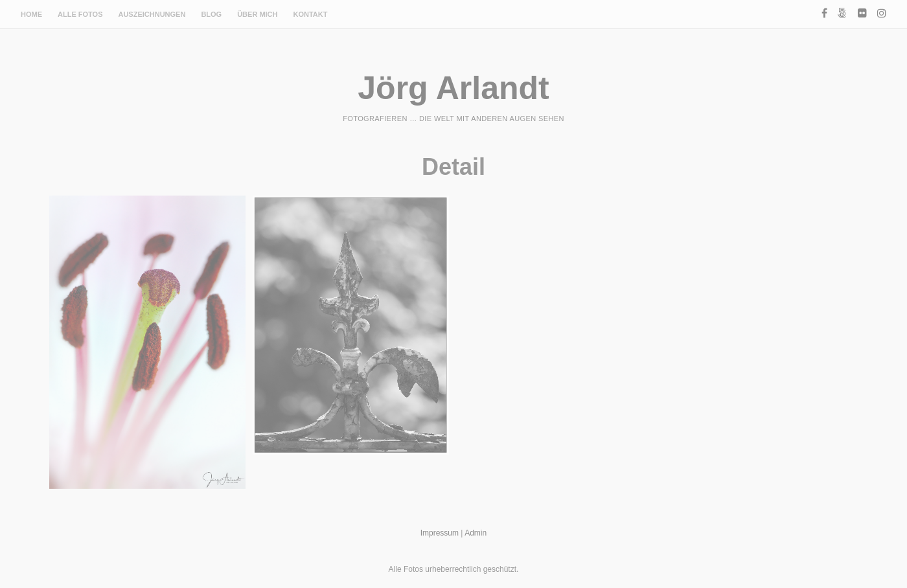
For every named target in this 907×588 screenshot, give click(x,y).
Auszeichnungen (152, 14)
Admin (476, 533)
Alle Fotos (80, 14)
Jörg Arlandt (453, 88)
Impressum (440, 533)
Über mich (257, 14)
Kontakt (311, 14)
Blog (211, 14)
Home (31, 14)
